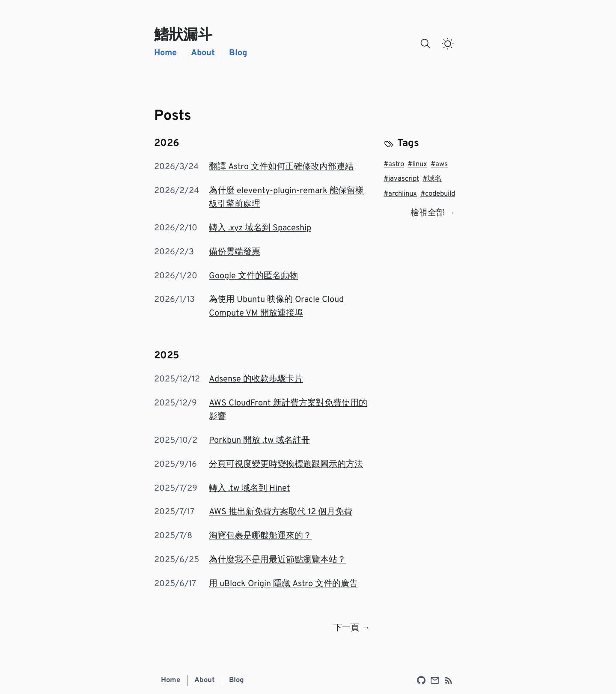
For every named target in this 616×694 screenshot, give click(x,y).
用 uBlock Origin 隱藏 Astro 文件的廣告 (283, 584)
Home (165, 53)
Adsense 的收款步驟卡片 (256, 379)
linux (417, 165)
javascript (401, 179)
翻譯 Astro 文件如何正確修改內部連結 (281, 167)
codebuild (438, 194)
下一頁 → (352, 628)
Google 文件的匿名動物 (253, 276)
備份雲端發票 (235, 252)
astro (394, 165)
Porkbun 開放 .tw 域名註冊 (259, 441)
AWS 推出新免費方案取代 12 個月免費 (281, 512)
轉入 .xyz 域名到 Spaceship (260, 228)
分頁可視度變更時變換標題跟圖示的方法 (286, 465)
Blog (238, 53)
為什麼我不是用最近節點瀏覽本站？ (277, 560)
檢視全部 (433, 213)
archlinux (400, 194)
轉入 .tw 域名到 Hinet (250, 488)
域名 (432, 179)
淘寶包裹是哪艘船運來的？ (260, 536)
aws (439, 165)
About (203, 53)
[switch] (448, 44)
